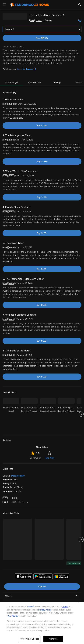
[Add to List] (80, 20)
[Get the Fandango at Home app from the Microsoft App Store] (61, 577)
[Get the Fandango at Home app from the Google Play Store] (43, 577)
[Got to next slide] (81, 414)
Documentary (18, 476)
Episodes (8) (12, 82)
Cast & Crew (34, 82)
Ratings (57, 82)
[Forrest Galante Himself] (11, 414)
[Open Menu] (5, 5)
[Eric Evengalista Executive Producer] (66, 414)
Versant (30, 607)
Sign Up (42, 587)
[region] (42, 623)
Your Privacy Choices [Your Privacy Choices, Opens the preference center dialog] (30, 639)
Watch (9, 596)
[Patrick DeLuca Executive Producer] (29, 414)
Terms (65, 607)
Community (35, 458)
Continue (53, 639)
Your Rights (13, 616)
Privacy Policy (45, 610)
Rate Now (50, 458)
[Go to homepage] (30, 5)
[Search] (80, 5)
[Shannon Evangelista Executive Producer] (48, 414)
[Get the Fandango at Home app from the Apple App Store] (24, 577)
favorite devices (26, 69)
